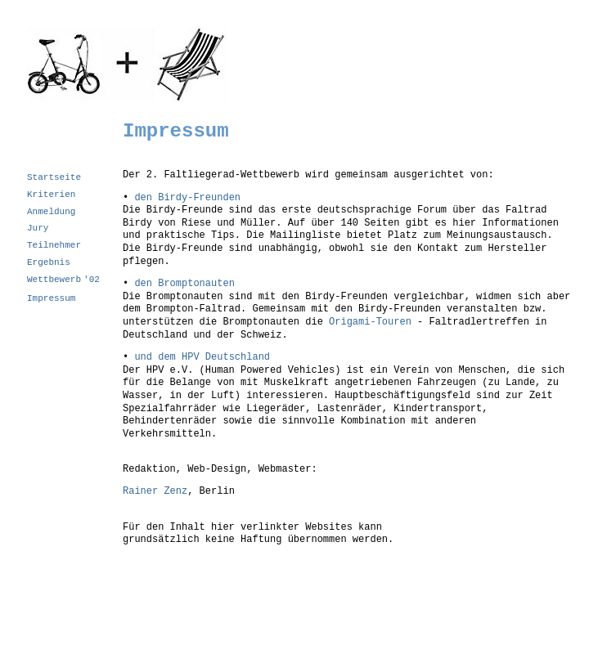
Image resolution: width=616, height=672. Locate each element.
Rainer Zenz (155, 491)
